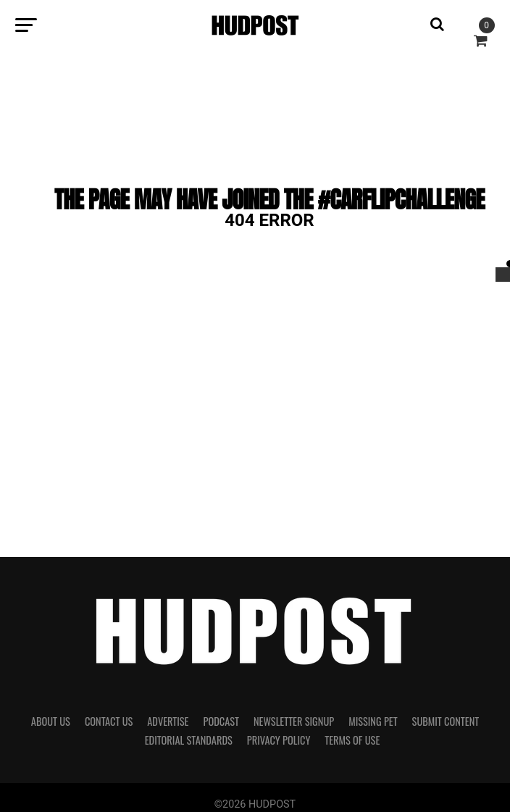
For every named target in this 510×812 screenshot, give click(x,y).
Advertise (168, 721)
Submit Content (446, 721)
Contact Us (109, 721)
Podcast (221, 721)
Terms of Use (352, 740)
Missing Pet (373, 721)
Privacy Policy (279, 740)
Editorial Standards (189, 740)
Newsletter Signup (294, 721)
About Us (51, 721)
